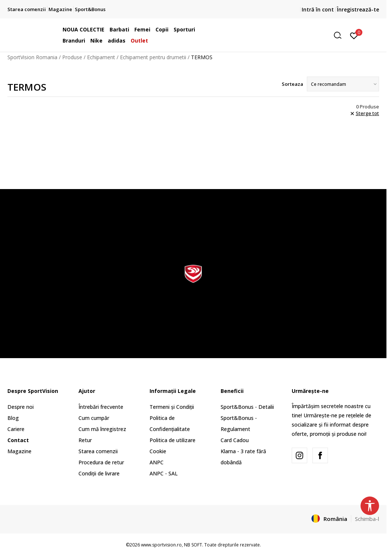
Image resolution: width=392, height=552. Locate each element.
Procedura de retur (101, 462)
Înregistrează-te (358, 9)
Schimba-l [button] (367, 519)
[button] (288, 35)
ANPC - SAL (164, 473)
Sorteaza (292, 84)
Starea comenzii (98, 451)
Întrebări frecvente (101, 407)
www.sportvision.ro (161, 545)
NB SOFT (193, 545)
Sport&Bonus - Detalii (247, 407)
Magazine (19, 451)
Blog (13, 418)
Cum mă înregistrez (102, 429)
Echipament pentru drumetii (153, 57)
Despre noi (21, 407)
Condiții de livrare (99, 473)
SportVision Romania (32, 57)
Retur (85, 440)
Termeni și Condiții (172, 407)
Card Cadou (235, 440)
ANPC (157, 462)
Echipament (101, 57)
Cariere (16, 429)
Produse (72, 57)
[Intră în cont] (354, 35)
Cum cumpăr (94, 418)
